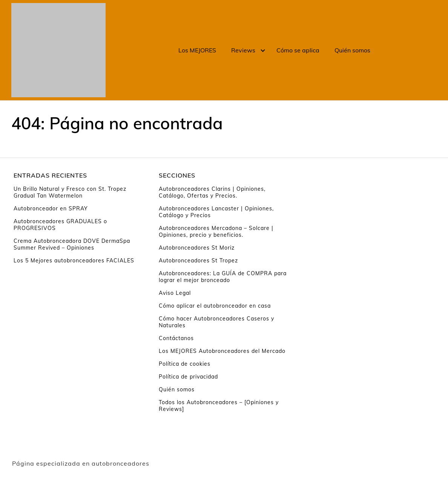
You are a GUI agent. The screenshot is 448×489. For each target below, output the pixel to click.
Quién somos (352, 50)
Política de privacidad (188, 377)
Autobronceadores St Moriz (197, 248)
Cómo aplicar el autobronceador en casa (215, 306)
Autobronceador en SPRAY (51, 208)
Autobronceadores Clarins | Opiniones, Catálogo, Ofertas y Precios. (212, 192)
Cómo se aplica (298, 50)
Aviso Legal (175, 293)
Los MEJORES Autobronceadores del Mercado (222, 351)
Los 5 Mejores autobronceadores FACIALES (74, 261)
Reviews (243, 50)
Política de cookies (185, 364)
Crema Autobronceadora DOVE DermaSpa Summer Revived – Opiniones (72, 244)
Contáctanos (176, 338)
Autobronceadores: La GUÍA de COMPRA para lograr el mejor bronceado (223, 277)
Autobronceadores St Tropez (198, 261)
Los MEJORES (197, 50)
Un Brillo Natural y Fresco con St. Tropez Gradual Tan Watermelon (70, 192)
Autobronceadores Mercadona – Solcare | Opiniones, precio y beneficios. (216, 231)
